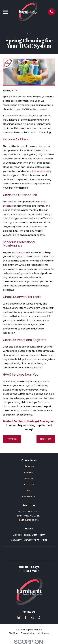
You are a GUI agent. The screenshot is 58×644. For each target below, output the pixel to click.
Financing (29, 478)
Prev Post (12, 439)
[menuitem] (13, 633)
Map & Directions (29, 520)
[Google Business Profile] (19, 617)
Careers (29, 472)
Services (29, 485)
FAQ (29, 491)
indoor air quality (42, 171)
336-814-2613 (29, 571)
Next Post (46, 439)
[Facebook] (26, 617)
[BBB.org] (39, 617)
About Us (29, 466)
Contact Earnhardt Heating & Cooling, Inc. (29, 421)
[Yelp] (32, 617)
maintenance (20, 252)
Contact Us (29, 497)
